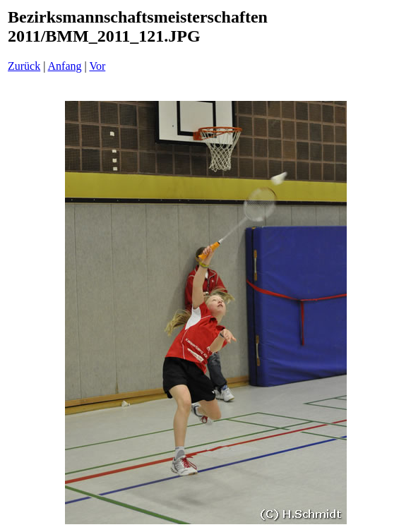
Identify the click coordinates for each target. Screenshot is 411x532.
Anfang (65, 66)
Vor (97, 66)
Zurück (24, 66)
